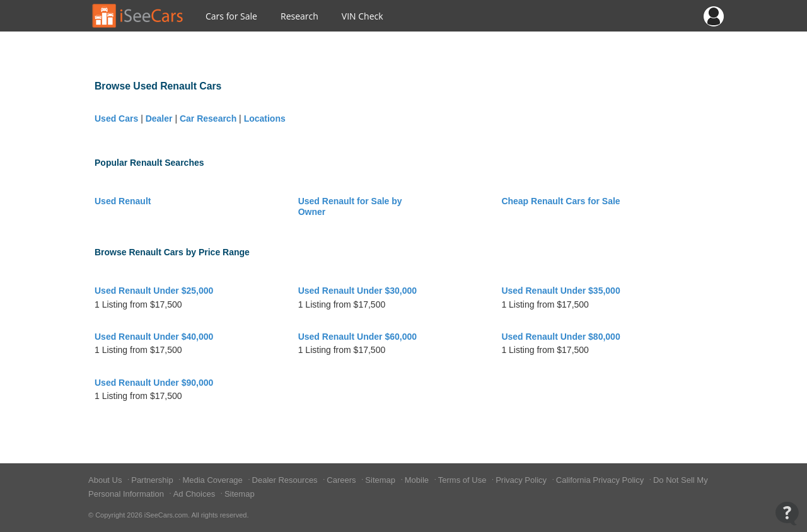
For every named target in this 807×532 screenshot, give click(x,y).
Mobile (418, 480)
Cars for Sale (231, 16)
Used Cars (116, 119)
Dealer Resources (286, 480)
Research (299, 16)
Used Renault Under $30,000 (357, 291)
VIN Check (363, 16)
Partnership (153, 480)
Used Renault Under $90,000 (154, 383)
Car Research (208, 119)
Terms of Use (463, 480)
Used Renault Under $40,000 (154, 337)
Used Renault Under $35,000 (560, 291)
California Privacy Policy (601, 480)
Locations (265, 119)
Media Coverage (213, 480)
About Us (106, 480)
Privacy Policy (522, 480)
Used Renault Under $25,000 (154, 291)
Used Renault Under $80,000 (560, 337)
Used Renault (123, 201)
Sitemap (381, 480)
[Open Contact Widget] (787, 513)
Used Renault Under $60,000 (357, 337)
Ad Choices (195, 494)
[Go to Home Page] (138, 16)
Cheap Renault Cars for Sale (560, 201)
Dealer (159, 119)
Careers (342, 480)
